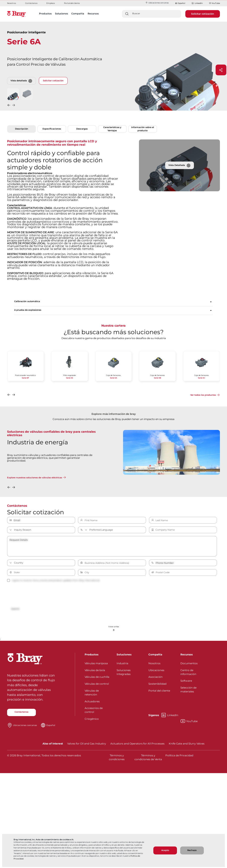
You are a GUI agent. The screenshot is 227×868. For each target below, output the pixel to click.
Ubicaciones (156, 670)
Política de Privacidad (179, 755)
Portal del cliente (72, 3)
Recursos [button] (93, 14)
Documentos (189, 663)
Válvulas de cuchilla (97, 677)
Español (181, 3)
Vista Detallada (180, 165)
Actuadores (92, 701)
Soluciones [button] (62, 14)
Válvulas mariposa (96, 663)
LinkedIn (197, 3)
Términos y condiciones (117, 757)
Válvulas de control (97, 684)
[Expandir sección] (211, 302)
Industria (122, 663)
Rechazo (192, 850)
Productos (91, 654)
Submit (15, 609)
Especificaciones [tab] (52, 129)
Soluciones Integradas (124, 672)
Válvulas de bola (95, 670)
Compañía (155, 654)
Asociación (155, 677)
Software (186, 681)
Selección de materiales (188, 690)
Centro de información (188, 672)
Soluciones (124, 654)
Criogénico (92, 719)
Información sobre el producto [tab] (143, 129)
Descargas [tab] (82, 129)
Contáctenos (31, 3)
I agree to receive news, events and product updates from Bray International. (53, 580)
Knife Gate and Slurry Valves (187, 744)
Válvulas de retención (92, 693)
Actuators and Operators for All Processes (137, 744)
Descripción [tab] (22, 129)
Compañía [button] (78, 14)
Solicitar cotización (203, 14)
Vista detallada (22, 81)
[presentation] (40, 595)
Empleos (51, 3)
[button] (9, 106)
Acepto (165, 850)
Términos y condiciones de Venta (148, 757)
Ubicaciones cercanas (157, 3)
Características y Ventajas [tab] (112, 129)
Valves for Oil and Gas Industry (87, 744)
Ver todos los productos (203, 395)
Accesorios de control (94, 710)
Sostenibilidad (157, 684)
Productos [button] (45, 14)
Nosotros (11, 3)
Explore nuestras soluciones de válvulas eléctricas (35, 477)
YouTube (215, 3)
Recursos (187, 654)
